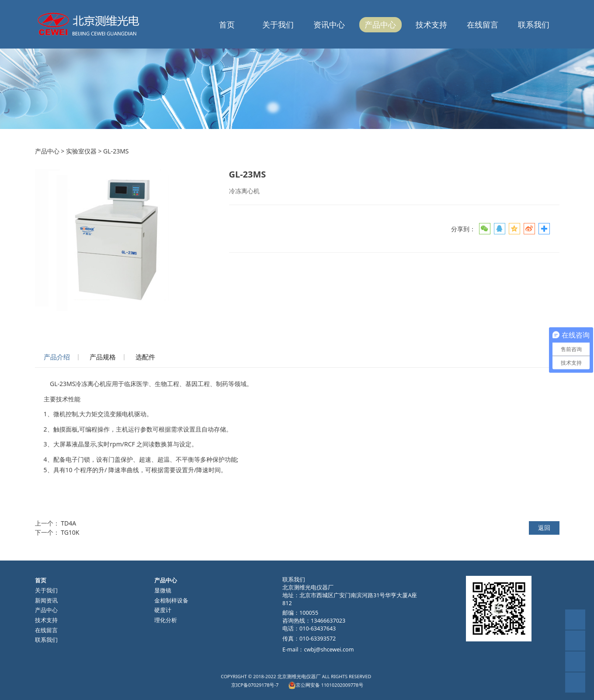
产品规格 (103, 357)
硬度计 (163, 610)
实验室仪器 (81, 151)
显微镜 (163, 590)
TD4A (68, 523)
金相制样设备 (171, 601)
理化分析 (166, 620)
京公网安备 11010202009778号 (310, 683)
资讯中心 (329, 24)
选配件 (145, 357)
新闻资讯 (46, 601)
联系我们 (534, 24)
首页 (227, 24)
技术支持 (431, 24)
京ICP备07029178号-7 (280, 683)
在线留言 (483, 24)
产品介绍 (57, 357)
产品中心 (380, 24)
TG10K (70, 532)
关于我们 (278, 24)
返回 (544, 528)
